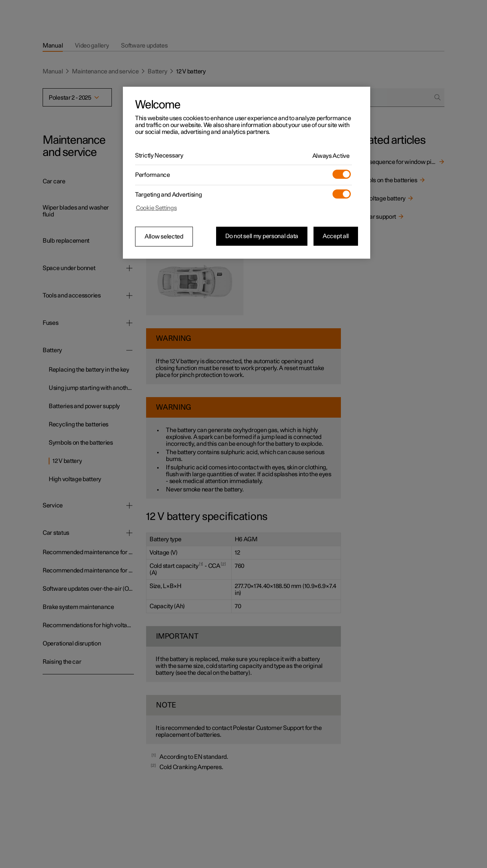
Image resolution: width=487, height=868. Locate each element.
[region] (247, 173)
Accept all (336, 236)
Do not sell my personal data (262, 236)
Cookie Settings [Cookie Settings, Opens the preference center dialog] (156, 208)
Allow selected (164, 237)
